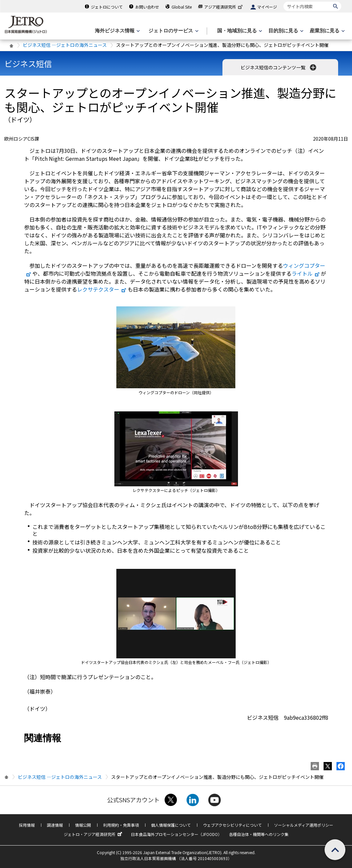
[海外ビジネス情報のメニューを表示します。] (117, 31)
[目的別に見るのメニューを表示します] (285, 31)
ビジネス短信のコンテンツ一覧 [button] (279, 67)
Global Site (182, 7)
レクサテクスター (102, 289)
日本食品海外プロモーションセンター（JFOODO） (176, 834)
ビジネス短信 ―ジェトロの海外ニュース (65, 45)
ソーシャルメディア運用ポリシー (304, 825)
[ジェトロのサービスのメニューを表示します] (173, 31)
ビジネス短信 (28, 64)
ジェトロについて (107, 7)
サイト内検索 (283, 1)
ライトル (306, 273)
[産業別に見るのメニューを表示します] (327, 31)
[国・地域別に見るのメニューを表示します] (239, 31)
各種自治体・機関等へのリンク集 (259, 834)
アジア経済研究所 (224, 7)
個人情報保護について (171, 825)
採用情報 (27, 825)
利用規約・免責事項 (121, 825)
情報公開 (83, 825)
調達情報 (55, 825)
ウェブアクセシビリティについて (232, 825)
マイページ (267, 7)
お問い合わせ (147, 7)
